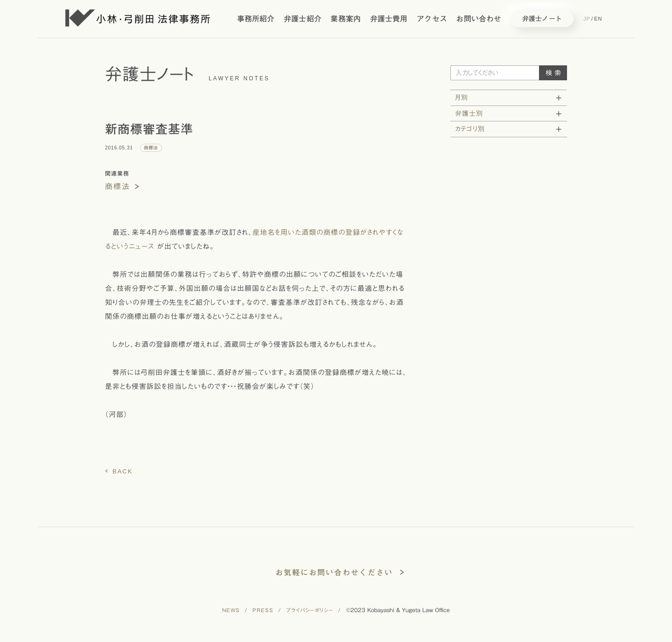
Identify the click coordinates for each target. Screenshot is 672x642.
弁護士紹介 (303, 19)
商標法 (118, 186)
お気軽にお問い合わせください (334, 572)
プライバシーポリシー (310, 611)
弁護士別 (469, 113)
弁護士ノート (542, 19)
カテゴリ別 (470, 129)
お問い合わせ (479, 19)
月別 (462, 98)
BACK (122, 471)
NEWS (231, 611)
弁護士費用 (389, 19)
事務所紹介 (256, 19)
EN (598, 19)
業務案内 (346, 19)
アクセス (432, 19)
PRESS (263, 611)
